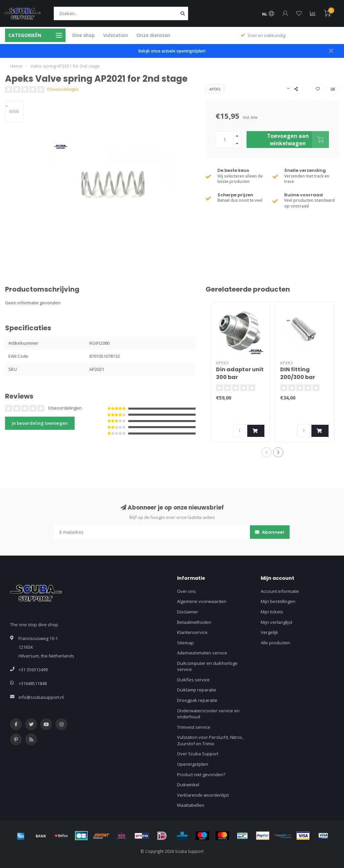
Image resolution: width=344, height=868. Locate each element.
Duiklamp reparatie (197, 690)
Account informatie (280, 591)
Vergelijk (269, 632)
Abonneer (270, 532)
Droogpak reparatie (197, 700)
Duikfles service (193, 680)
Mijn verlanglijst (276, 622)
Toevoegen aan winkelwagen (298, 140)
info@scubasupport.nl (41, 697)
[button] (266, 452)
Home (16, 66)
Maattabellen (191, 805)
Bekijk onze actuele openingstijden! (172, 51)
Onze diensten (153, 35)
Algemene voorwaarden (202, 601)
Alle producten (275, 643)
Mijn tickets (272, 612)
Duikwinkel (188, 785)
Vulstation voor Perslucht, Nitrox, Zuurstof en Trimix (210, 740)
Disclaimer (188, 612)
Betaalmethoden (194, 622)
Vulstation (116, 35)
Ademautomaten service (202, 653)
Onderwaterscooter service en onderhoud (208, 714)
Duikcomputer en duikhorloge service (207, 666)
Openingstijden (193, 764)
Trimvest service (194, 727)
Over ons (186, 591)
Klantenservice (192, 632)
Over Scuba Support (198, 754)
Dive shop (83, 35)
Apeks (215, 89)
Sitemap (185, 643)
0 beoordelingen (63, 89)
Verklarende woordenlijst (203, 795)
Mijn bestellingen (278, 601)
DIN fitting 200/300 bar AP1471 (298, 377)
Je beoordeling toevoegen (40, 423)
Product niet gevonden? (201, 775)
